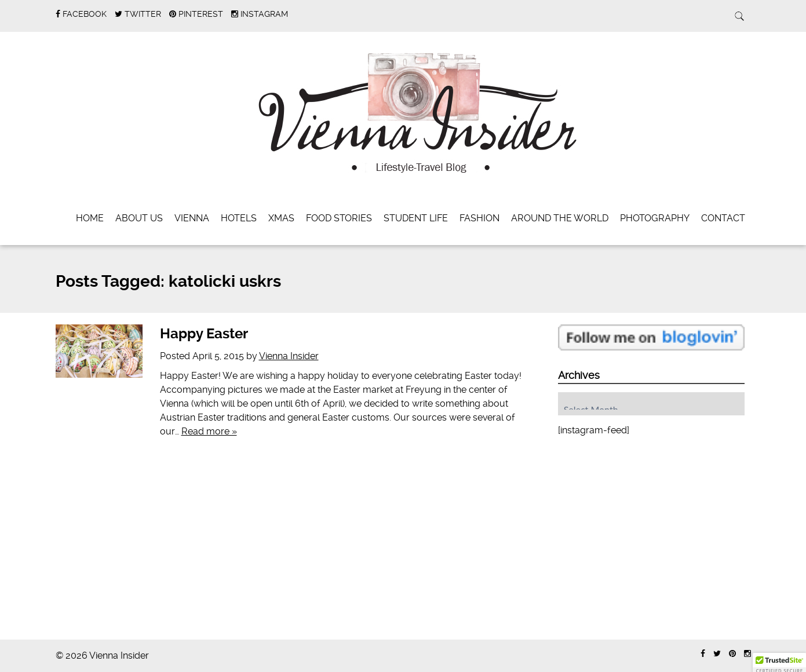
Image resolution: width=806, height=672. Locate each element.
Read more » (209, 431)
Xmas (281, 218)
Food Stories (339, 218)
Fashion (479, 218)
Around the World (560, 218)
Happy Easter (204, 334)
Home (90, 218)
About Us (139, 218)
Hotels (239, 218)
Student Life (416, 218)
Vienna (192, 218)
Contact (723, 218)
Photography (655, 218)
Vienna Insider (289, 356)
